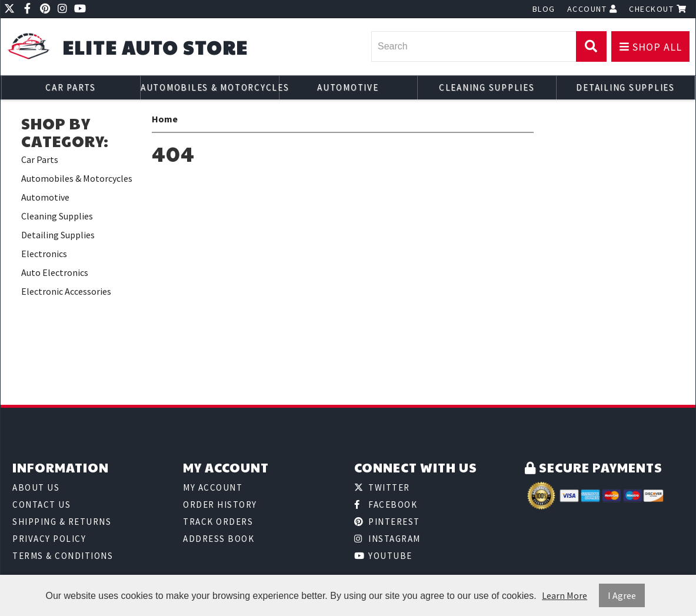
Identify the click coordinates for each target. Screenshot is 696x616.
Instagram (387, 539)
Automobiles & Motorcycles (210, 87)
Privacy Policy (49, 539)
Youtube (383, 556)
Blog (544, 9)
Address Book (219, 539)
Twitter (382, 487)
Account (592, 9)
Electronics (44, 254)
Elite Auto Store (155, 47)
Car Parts (71, 87)
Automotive (348, 87)
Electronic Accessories (66, 291)
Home (165, 119)
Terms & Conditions (63, 556)
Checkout (658, 9)
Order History (220, 505)
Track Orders (218, 522)
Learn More (565, 595)
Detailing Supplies (625, 87)
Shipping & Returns (62, 522)
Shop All (651, 47)
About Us (36, 487)
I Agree (622, 595)
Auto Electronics (55, 272)
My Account (213, 487)
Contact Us (41, 505)
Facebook (386, 505)
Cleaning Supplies (487, 87)
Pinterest (387, 522)
